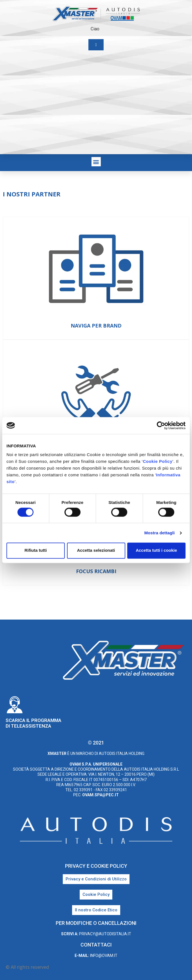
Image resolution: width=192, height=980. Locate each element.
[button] (96, 162)
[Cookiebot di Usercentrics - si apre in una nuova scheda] (161, 425)
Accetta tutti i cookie (156, 550)
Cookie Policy (158, 461)
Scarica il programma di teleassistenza (34, 723)
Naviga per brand (96, 326)
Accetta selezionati (96, 550)
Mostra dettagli (159, 533)
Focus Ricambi (96, 571)
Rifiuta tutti (36, 550)
